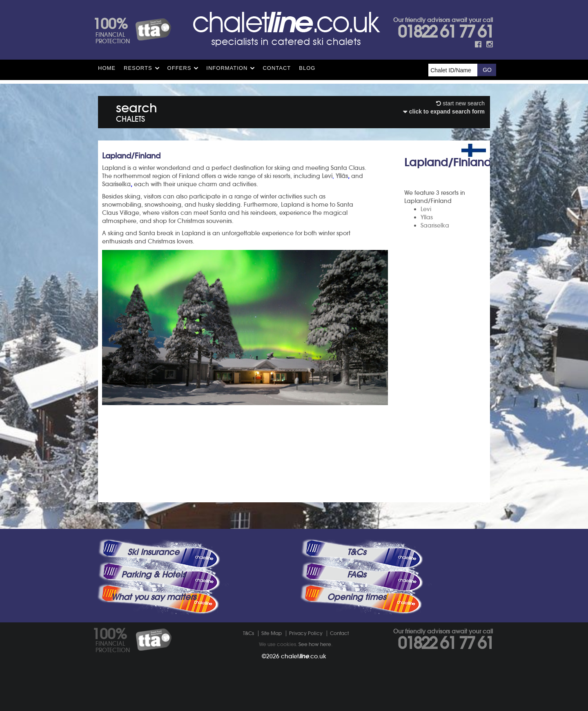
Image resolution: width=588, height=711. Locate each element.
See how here (315, 644)
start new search (460, 103)
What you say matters (154, 597)
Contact (277, 68)
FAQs (356, 575)
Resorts (138, 68)
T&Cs (356, 552)
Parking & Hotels (153, 575)
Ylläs (342, 176)
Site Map (272, 633)
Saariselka (435, 225)
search (137, 111)
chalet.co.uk (304, 656)
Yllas (427, 217)
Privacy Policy (306, 633)
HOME (107, 68)
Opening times (356, 597)
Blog (307, 68)
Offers (179, 68)
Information (227, 68)
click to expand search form (444, 111)
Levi (426, 209)
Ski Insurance (153, 552)
